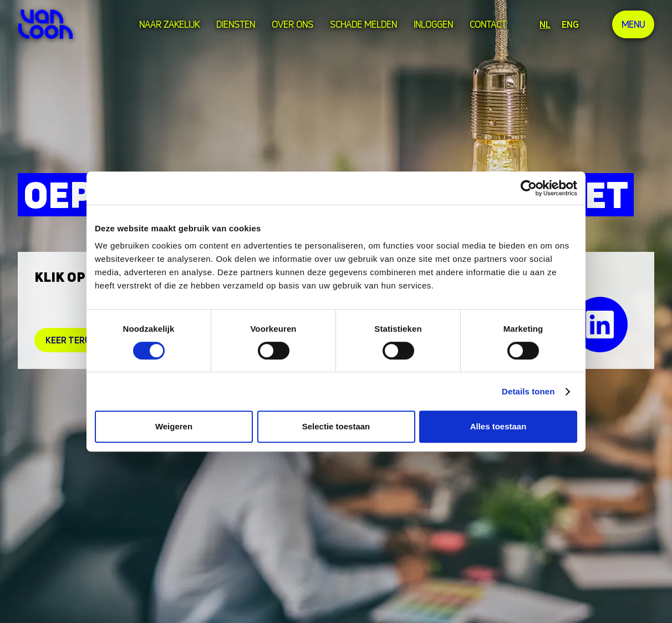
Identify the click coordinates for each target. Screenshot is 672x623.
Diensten (236, 24)
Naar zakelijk (169, 24)
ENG (570, 24)
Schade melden (363, 24)
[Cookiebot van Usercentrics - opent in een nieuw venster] (529, 188)
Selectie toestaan (336, 426)
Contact (488, 24)
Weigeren (174, 426)
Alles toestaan (498, 426)
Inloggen (433, 24)
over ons (292, 24)
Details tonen (528, 391)
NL (545, 24)
